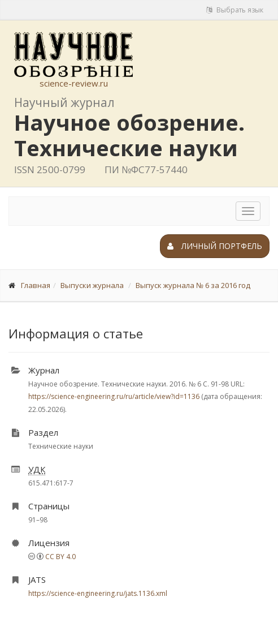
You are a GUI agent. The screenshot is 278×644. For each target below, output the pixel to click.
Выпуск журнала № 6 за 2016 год (193, 285)
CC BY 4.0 (60, 557)
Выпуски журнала (92, 285)
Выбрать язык (235, 10)
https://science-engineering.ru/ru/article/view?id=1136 (114, 396)
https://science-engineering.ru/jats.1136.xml (98, 593)
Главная (36, 285)
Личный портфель (215, 246)
